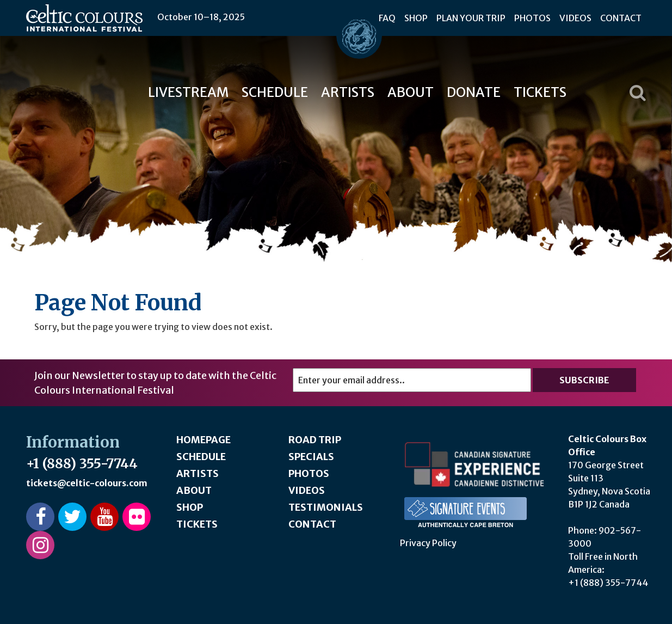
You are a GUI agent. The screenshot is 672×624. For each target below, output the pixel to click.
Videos (575, 18)
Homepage (204, 440)
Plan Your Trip (471, 18)
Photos (532, 18)
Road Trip (315, 440)
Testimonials (326, 507)
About (411, 92)
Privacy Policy (428, 543)
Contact (621, 18)
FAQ (387, 18)
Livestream (188, 92)
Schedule (275, 92)
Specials (311, 457)
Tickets (540, 92)
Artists (348, 92)
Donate (474, 92)
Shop (416, 18)
